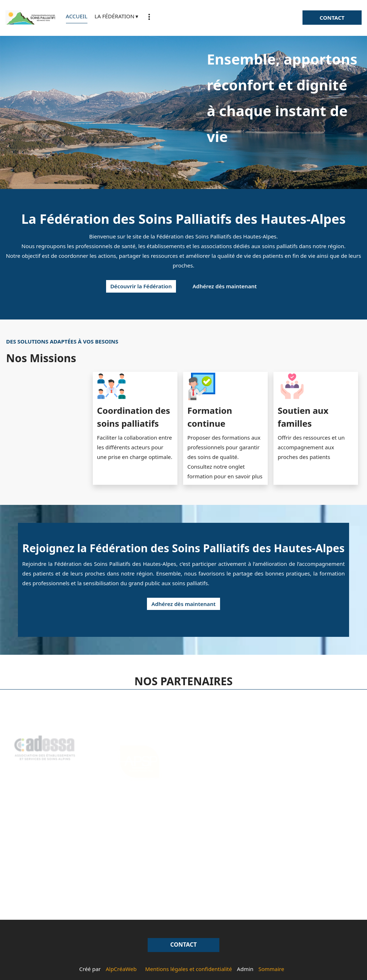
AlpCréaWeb (121, 969)
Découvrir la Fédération (141, 286)
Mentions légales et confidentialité (189, 969)
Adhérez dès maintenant (225, 286)
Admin (245, 969)
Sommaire (271, 969)
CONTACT (332, 18)
